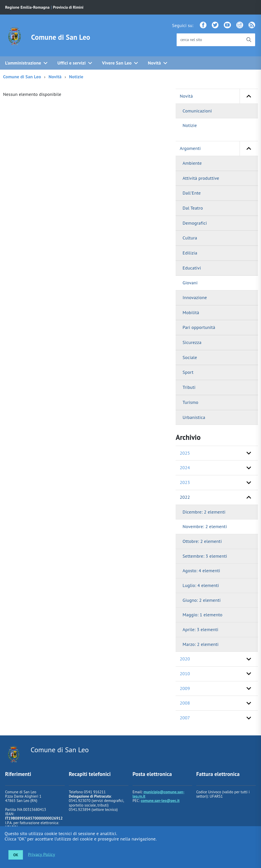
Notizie (76, 77)
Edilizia (190, 253)
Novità (154, 63)
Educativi (192, 268)
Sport (188, 372)
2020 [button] (185, 659)
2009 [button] (185, 688)
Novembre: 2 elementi (205, 526)
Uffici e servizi (71, 63)
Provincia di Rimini (68, 7)
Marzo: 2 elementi (200, 644)
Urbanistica (194, 417)
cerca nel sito (191, 40)
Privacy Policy (42, 854)
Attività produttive (201, 178)
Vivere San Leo (117, 63)
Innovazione (195, 297)
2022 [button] (185, 497)
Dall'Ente (192, 193)
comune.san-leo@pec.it (160, 801)
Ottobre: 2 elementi (202, 541)
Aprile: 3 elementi (200, 629)
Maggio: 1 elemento (202, 615)
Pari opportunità (199, 327)
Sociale (190, 357)
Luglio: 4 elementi (201, 585)
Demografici (195, 223)
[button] (249, 96)
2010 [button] (185, 674)
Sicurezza (192, 342)
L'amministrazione (23, 63)
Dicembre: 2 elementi (204, 512)
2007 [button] (185, 718)
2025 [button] (185, 453)
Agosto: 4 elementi (201, 571)
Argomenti (219, 149)
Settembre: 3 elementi (205, 556)
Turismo (190, 402)
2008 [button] (185, 703)
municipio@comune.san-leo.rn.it (159, 794)
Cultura (190, 238)
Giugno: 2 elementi (201, 600)
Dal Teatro (193, 208)
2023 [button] (185, 482)
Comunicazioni (197, 111)
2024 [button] (185, 468)
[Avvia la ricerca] (249, 40)
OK (16, 855)
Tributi (189, 387)
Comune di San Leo (61, 37)
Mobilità (191, 312)
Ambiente (192, 163)
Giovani (190, 283)
